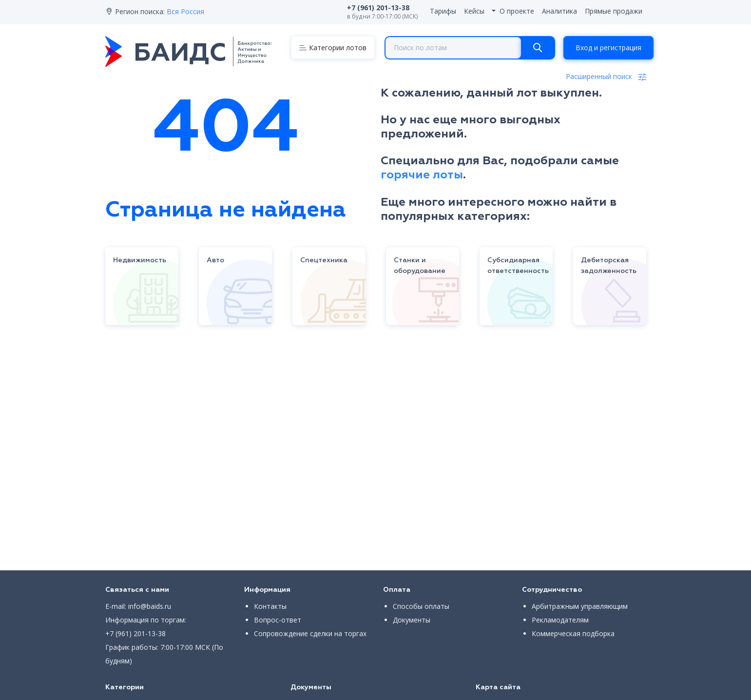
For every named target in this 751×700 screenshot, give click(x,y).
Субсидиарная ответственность (518, 266)
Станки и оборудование (420, 266)
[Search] (538, 48)
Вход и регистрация (608, 48)
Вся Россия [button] (185, 11)
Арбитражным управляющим (580, 606)
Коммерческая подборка (573, 633)
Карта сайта (498, 687)
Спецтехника (324, 260)
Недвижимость (140, 260)
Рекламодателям (560, 620)
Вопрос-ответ (278, 620)
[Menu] (333, 48)
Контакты (270, 606)
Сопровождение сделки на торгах (310, 633)
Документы (412, 620)
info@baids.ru (150, 606)
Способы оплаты (421, 606)
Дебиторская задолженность (609, 266)
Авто (215, 260)
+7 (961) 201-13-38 (135, 633)
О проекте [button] (517, 11)
